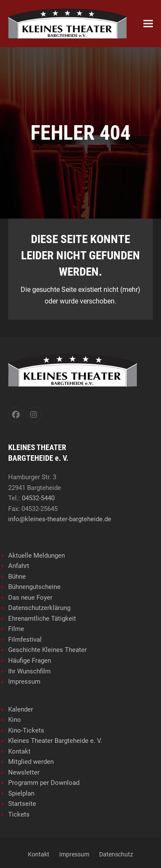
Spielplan (21, 793)
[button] (148, 24)
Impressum (24, 682)
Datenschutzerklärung (39, 608)
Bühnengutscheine (34, 587)
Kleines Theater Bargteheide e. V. (55, 741)
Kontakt (19, 751)
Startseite (22, 804)
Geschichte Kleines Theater (47, 650)
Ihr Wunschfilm (29, 671)
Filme (16, 629)
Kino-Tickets (26, 730)
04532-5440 (38, 498)
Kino (15, 720)
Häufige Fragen (30, 661)
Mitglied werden (31, 762)
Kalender (21, 709)
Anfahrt (19, 566)
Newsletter (24, 772)
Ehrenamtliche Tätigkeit (42, 619)
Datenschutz (116, 854)
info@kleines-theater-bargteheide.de (60, 519)
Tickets (19, 814)
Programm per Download (44, 783)
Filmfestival (25, 640)
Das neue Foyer (30, 598)
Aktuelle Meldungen (36, 556)
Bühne (17, 577)
